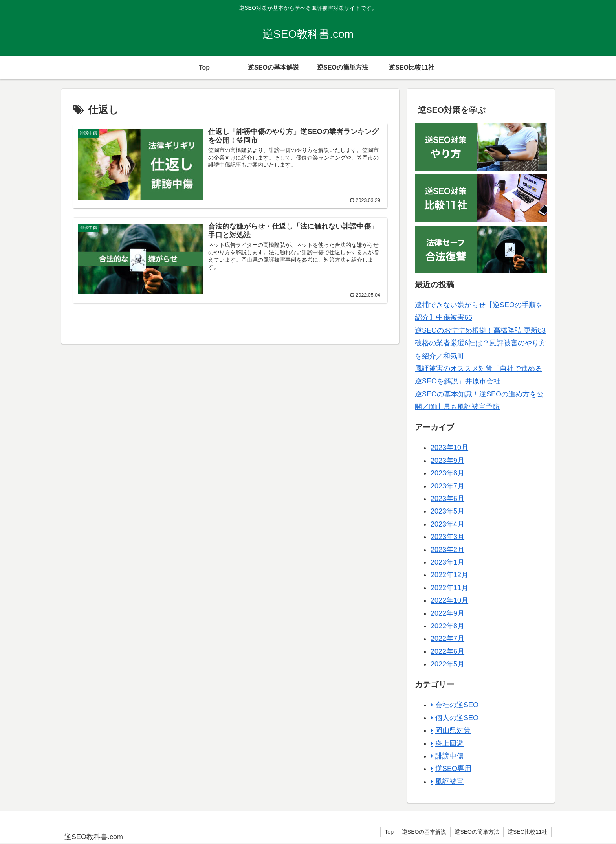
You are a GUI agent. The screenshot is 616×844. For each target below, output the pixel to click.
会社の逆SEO (457, 705)
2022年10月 (449, 600)
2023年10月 (449, 448)
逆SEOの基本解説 (424, 832)
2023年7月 (447, 486)
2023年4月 (447, 524)
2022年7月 (447, 639)
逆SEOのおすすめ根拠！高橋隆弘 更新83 (480, 330)
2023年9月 (447, 461)
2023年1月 (447, 562)
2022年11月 (449, 588)
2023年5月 (447, 511)
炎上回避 (449, 743)
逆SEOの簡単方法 (477, 832)
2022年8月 (447, 626)
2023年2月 (447, 550)
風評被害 (449, 782)
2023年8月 (447, 473)
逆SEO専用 (453, 769)
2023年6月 (447, 499)
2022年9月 (447, 613)
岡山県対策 (453, 730)
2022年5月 (447, 664)
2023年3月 (447, 537)
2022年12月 (449, 575)
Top (389, 832)
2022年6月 (447, 651)
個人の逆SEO (457, 718)
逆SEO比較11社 (527, 832)
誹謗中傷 (449, 756)
